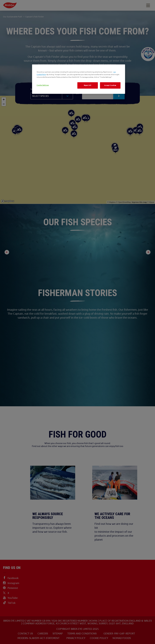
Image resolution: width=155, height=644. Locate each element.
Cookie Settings (43, 85)
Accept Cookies (110, 85)
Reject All (88, 85)
